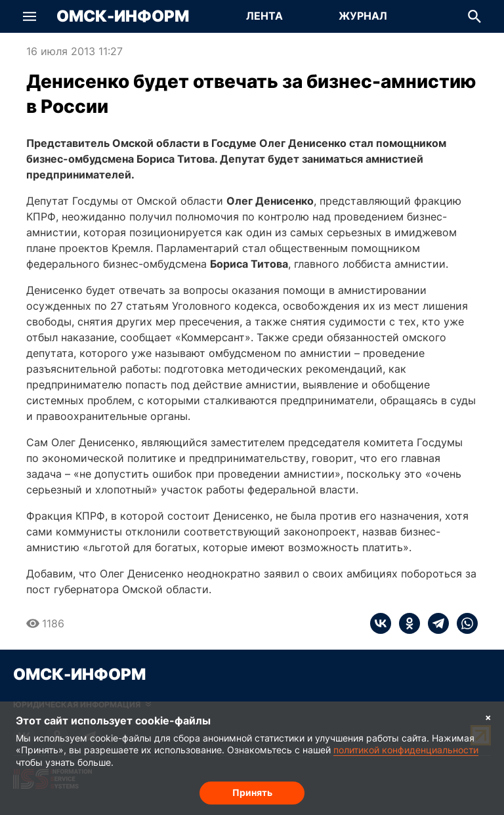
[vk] (381, 623)
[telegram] (434, 623)
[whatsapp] (463, 623)
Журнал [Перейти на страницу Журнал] (363, 16)
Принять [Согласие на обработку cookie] (252, 792)
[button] (30, 16)
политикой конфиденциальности (406, 750)
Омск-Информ (123, 16)
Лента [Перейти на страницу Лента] (264, 16)
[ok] (406, 623)
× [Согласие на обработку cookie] (488, 717)
